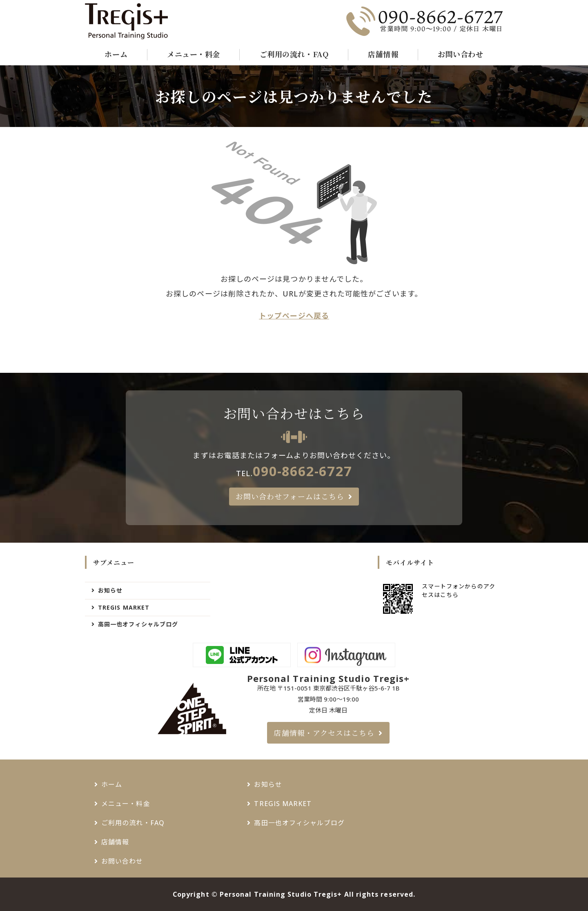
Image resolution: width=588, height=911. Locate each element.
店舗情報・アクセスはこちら (324, 733)
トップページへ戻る (294, 316)
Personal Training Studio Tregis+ (281, 894)
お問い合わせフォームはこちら (290, 496)
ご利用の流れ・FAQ (294, 54)
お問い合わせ (460, 54)
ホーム (116, 54)
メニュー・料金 (194, 54)
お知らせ (110, 590)
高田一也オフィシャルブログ (138, 624)
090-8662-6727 (302, 471)
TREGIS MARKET (124, 607)
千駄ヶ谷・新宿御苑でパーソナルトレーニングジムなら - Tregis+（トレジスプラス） (127, 21)
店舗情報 (383, 54)
